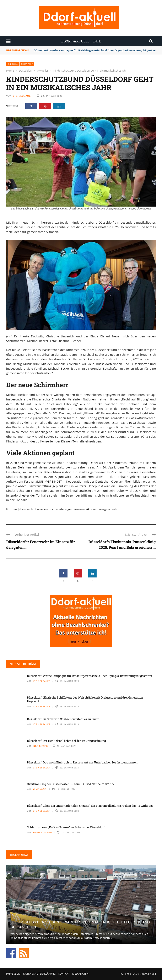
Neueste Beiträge (23, 664)
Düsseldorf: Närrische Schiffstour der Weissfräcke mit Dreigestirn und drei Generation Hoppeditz (85, 699)
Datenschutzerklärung (39, 974)
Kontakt (64, 974)
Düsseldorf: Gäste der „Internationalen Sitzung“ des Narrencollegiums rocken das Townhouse (90, 806)
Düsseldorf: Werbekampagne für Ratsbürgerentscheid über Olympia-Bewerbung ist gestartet (97, 50)
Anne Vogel (40, 789)
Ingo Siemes (40, 746)
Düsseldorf (27, 64)
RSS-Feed (125, 974)
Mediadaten (80, 974)
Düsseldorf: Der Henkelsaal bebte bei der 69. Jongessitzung (66, 741)
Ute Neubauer (23, 96)
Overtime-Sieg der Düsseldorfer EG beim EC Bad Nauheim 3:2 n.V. (71, 784)
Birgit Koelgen (42, 833)
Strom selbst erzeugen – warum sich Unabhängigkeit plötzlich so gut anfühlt (80, 924)
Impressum (13, 974)
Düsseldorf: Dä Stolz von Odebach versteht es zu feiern (63, 719)
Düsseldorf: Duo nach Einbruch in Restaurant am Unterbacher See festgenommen (82, 762)
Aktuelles (13, 64)
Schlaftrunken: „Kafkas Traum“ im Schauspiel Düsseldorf (66, 827)
